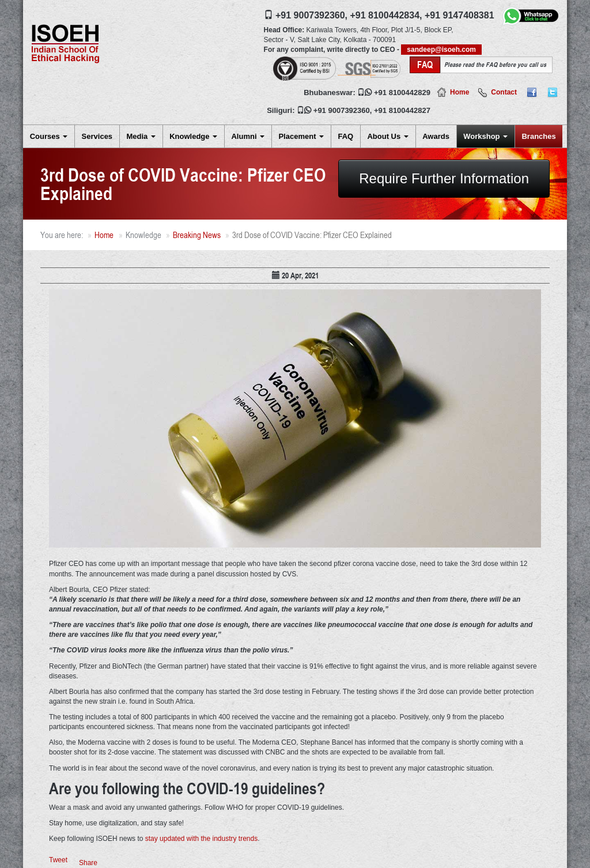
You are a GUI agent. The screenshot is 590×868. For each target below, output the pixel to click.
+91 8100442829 (402, 93)
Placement (301, 136)
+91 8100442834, (386, 15)
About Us (387, 136)
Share (88, 863)
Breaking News (197, 235)
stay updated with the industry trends (201, 839)
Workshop (485, 136)
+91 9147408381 (459, 15)
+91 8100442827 (402, 110)
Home (459, 92)
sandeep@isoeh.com (441, 50)
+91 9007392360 (342, 110)
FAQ (345, 136)
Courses (49, 136)
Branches (538, 136)
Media (141, 136)
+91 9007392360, (311, 15)
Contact (504, 92)
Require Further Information (444, 178)
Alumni (248, 136)
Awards (436, 136)
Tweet (58, 860)
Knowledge (193, 136)
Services (97, 136)
